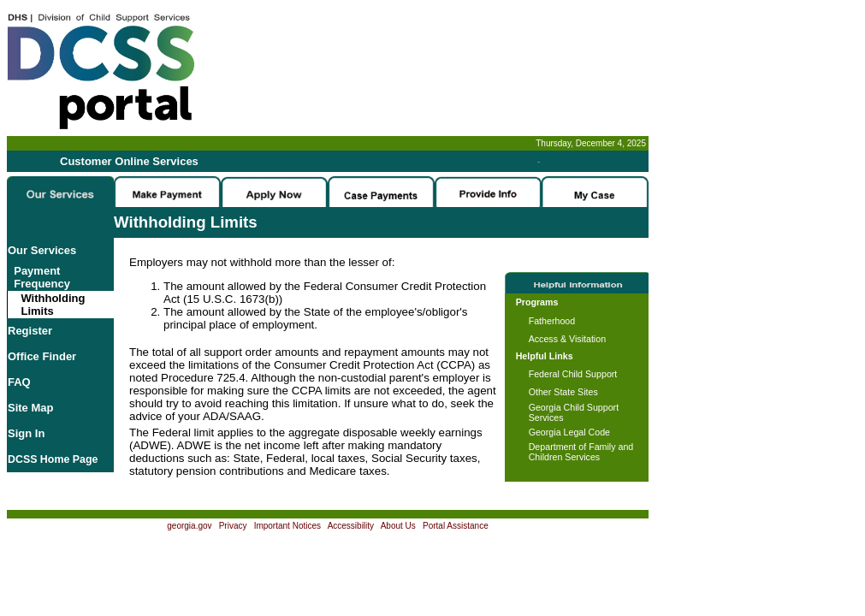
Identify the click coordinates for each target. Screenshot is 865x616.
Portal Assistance (456, 526)
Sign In (26, 433)
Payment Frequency (39, 277)
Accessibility (351, 526)
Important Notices (287, 526)
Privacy (233, 526)
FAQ (19, 382)
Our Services (42, 250)
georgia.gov (189, 526)
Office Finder (42, 356)
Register (30, 331)
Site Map (30, 408)
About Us (398, 526)
